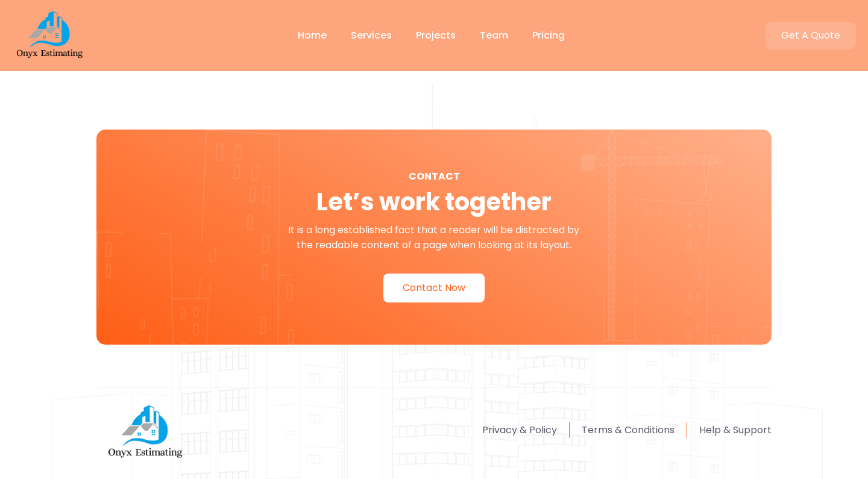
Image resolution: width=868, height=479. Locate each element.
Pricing (549, 35)
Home (312, 35)
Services (371, 35)
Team (494, 35)
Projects (436, 35)
